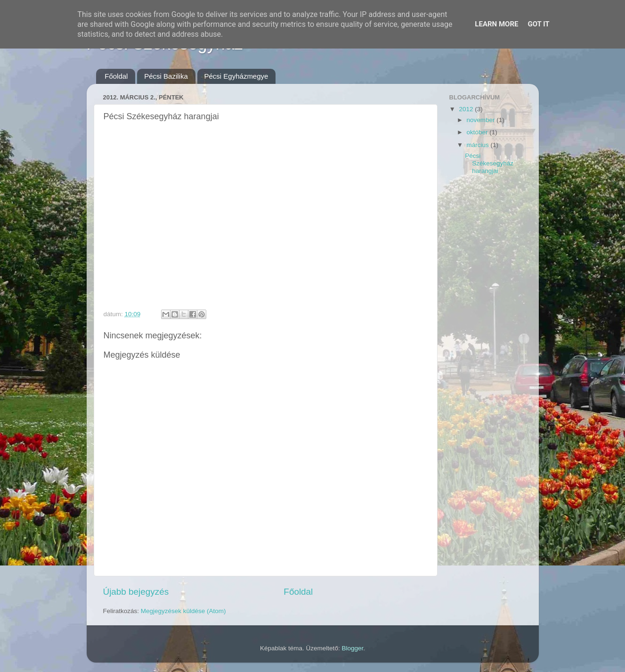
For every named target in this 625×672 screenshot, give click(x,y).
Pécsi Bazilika (166, 76)
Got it (538, 24)
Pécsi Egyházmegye (236, 76)
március (479, 145)
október (478, 132)
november (482, 120)
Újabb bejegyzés (136, 592)
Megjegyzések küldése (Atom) (183, 611)
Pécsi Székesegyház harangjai (489, 163)
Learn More (496, 24)
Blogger (352, 648)
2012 (467, 109)
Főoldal (116, 76)
